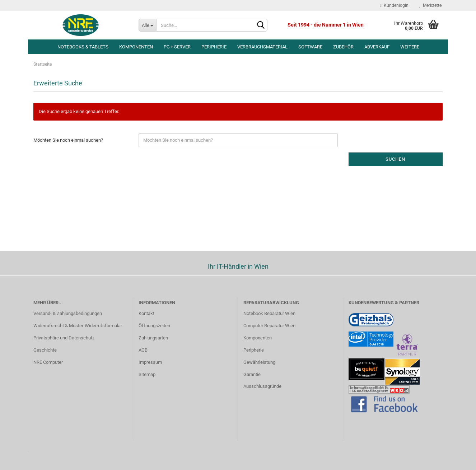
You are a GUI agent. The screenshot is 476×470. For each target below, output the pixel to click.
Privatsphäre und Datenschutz (64, 338)
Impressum (150, 362)
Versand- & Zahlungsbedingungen (68, 313)
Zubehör (343, 47)
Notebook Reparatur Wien (269, 313)
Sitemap (147, 374)
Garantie (252, 374)
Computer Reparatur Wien (269, 326)
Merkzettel (431, 5)
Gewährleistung (259, 362)
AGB (143, 350)
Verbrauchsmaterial (262, 47)
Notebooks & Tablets (83, 47)
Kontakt (146, 313)
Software (310, 47)
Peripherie (214, 47)
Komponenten (136, 47)
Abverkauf (377, 47)
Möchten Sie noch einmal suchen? (68, 140)
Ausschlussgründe (262, 386)
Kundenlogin (394, 5)
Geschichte (45, 350)
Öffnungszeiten (154, 326)
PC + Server (177, 47)
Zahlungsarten (153, 338)
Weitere (410, 47)
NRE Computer (48, 362)
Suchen (395, 159)
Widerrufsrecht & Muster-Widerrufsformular (78, 326)
